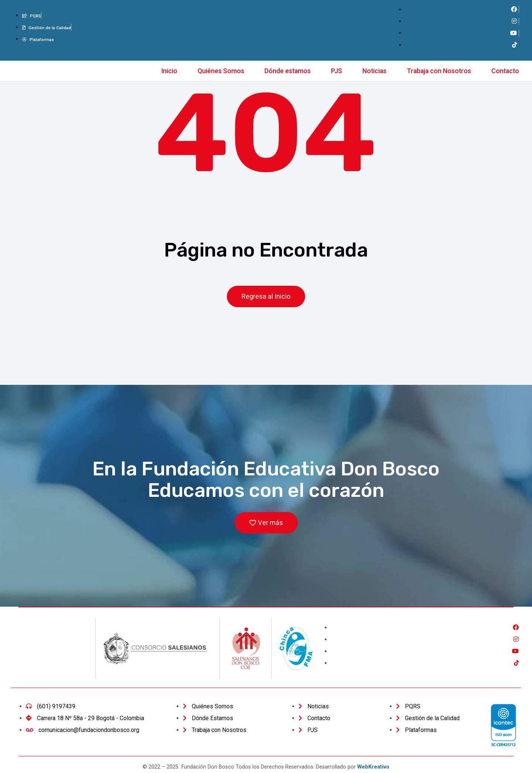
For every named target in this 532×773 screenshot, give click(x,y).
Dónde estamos (288, 71)
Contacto (505, 71)
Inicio (169, 71)
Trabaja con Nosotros (439, 71)
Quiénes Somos (221, 71)
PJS (337, 71)
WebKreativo (373, 767)
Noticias (374, 71)
